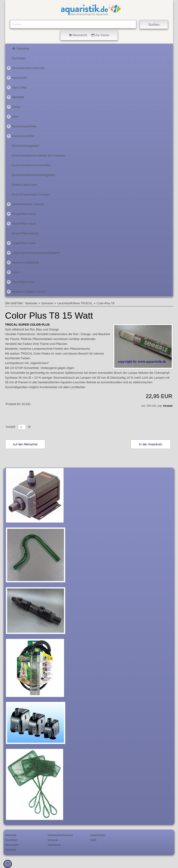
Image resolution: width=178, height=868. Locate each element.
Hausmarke (17, 78)
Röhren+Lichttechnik (23, 262)
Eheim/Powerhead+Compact (31, 194)
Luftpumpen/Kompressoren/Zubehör (33, 253)
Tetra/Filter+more (21, 282)
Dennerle (15, 97)
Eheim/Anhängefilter (25, 146)
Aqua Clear (17, 87)
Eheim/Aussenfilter (22, 126)
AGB (93, 840)
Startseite (21, 49)
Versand (168, 406)
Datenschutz (98, 835)
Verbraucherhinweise (60, 835)
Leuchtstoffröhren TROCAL (75, 303)
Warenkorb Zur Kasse (89, 35)
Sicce (13, 272)
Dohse (14, 107)
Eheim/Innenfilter (21, 136)
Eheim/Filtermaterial (25, 233)
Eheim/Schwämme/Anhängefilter (34, 175)
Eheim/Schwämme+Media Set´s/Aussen (39, 156)
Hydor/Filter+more (21, 223)
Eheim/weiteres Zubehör (26, 204)
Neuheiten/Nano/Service (26, 68)
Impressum (54, 845)
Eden (13, 116)
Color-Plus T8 (106, 303)
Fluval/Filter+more (21, 214)
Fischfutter (19, 58)
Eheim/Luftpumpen (24, 185)
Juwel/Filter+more (21, 243)
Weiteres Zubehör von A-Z (27, 292)
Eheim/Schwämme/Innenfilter (31, 165)
